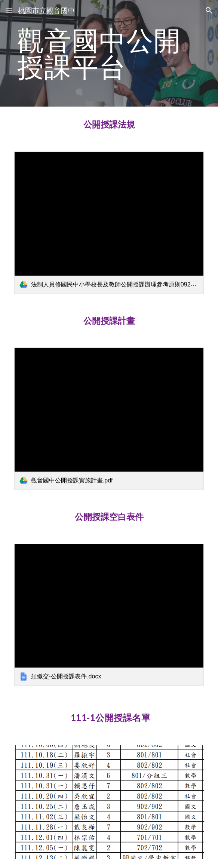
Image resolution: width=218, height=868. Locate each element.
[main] (109, 53)
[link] (109, 223)
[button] (9, 10)
